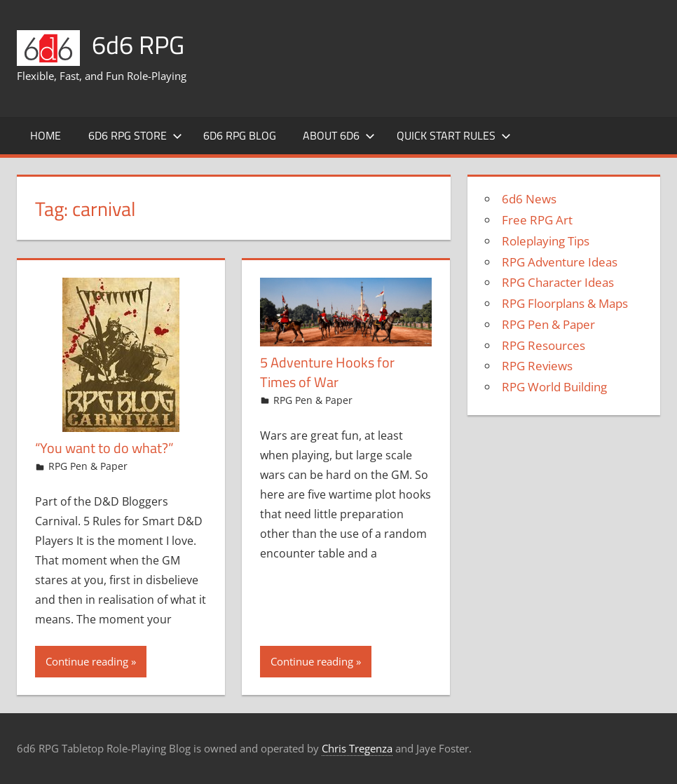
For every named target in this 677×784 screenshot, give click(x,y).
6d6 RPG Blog (240, 135)
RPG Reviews (537, 366)
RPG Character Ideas (558, 282)
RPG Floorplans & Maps (565, 303)
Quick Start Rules (454, 135)
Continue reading (87, 661)
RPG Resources (543, 345)
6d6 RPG (138, 45)
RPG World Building (554, 387)
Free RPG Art (537, 220)
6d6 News (529, 199)
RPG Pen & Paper (88, 466)
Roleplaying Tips (546, 241)
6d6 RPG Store (135, 135)
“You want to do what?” (104, 448)
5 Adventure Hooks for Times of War (327, 372)
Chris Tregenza (357, 748)
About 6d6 (339, 135)
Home (46, 135)
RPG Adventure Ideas (560, 262)
